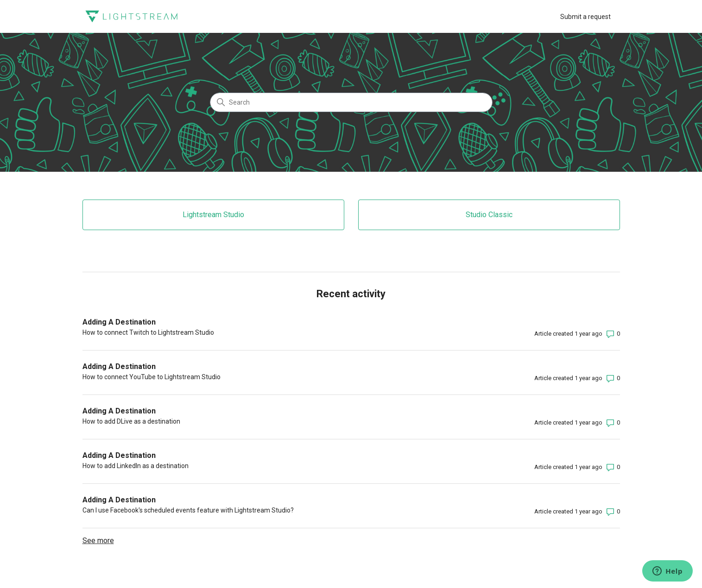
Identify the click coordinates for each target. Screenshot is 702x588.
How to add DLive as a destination (131, 421)
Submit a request (585, 17)
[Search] (351, 102)
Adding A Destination (119, 322)
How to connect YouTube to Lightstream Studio (152, 377)
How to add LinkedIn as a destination (136, 466)
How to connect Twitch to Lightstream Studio (148, 332)
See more (98, 541)
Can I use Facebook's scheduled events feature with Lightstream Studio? (188, 510)
